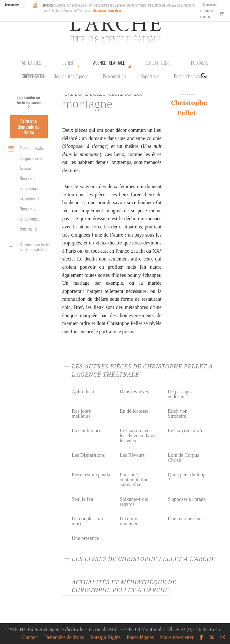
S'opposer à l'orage (187, 499)
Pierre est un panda (91, 475)
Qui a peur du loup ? (187, 477)
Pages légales (140, 637)
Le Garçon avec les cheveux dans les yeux (137, 436)
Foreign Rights (106, 637)
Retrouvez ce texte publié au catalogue (28, 247)
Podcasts (200, 63)
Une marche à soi (185, 519)
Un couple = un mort (87, 521)
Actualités (31, 63)
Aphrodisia (83, 392)
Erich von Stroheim (178, 414)
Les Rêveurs (132, 455)
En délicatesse (134, 411)
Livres (67, 63)
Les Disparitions (88, 455)
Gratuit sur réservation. (108, 11)
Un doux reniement (130, 521)
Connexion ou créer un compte (208, 11)
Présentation (114, 76)
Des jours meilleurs (81, 414)
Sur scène (30, 76)
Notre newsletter (177, 637)
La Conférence (87, 431)
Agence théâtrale (109, 63)
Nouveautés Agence (71, 76)
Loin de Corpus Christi (183, 458)
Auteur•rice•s (158, 63)
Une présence (85, 538)
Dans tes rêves (134, 392)
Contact (30, 637)
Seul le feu (82, 499)
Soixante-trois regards (134, 502)
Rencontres (12, 5)
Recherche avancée (191, 76)
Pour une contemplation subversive (134, 480)
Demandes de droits (64, 637)
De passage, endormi (180, 394)
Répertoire (150, 76)
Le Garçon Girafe (185, 431)
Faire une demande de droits (29, 127)
